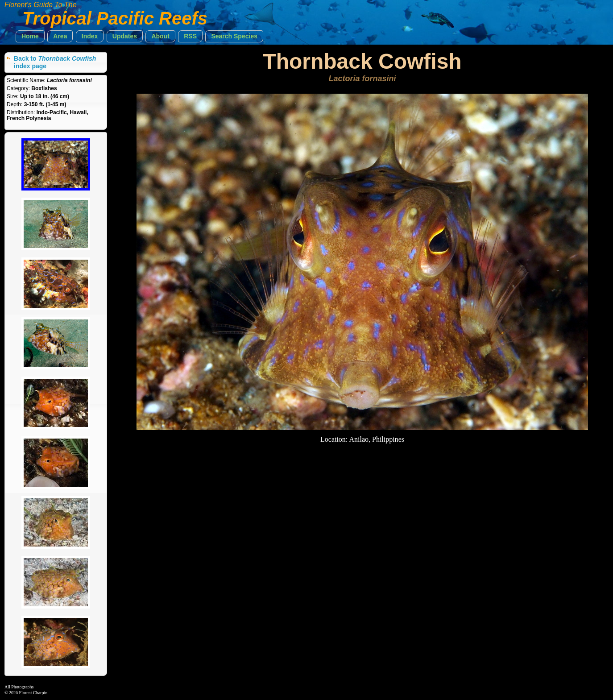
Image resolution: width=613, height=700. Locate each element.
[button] (30, 36)
